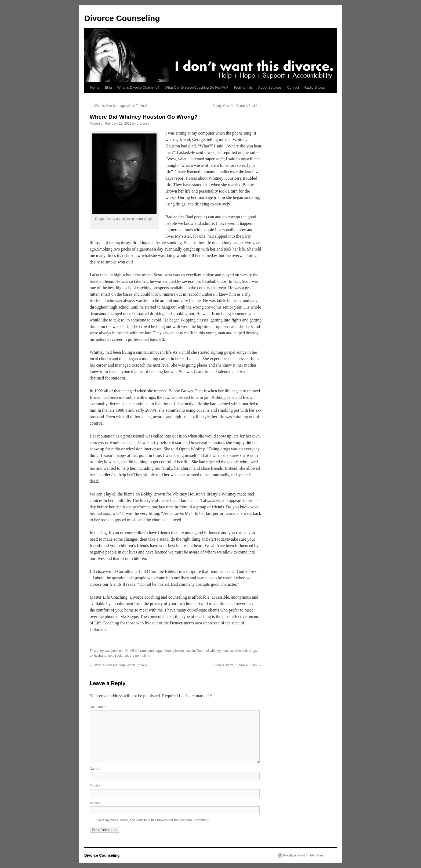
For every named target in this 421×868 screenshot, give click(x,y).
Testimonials (243, 87)
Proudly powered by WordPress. (304, 855)
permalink (142, 656)
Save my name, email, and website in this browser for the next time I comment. (153, 820)
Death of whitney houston (215, 651)
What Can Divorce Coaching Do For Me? (197, 87)
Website (95, 803)
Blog (108, 87)
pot (110, 656)
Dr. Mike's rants (136, 651)
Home (95, 87)
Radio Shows (315, 87)
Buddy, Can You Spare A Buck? (237, 106)
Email (95, 786)
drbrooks (143, 124)
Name (95, 769)
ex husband (98, 656)
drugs (253, 651)
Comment (98, 707)
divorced (241, 651)
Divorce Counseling (122, 18)
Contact (293, 87)
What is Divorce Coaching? (138, 87)
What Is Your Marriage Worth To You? (119, 106)
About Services (270, 87)
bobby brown (175, 651)
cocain (190, 651)
